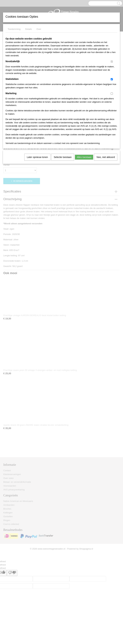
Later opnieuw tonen (37, 157)
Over (39, 29)
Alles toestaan (84, 157)
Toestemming (14, 29)
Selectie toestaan (63, 157)
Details (28, 29)
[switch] (112, 62)
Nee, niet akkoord (106, 157)
